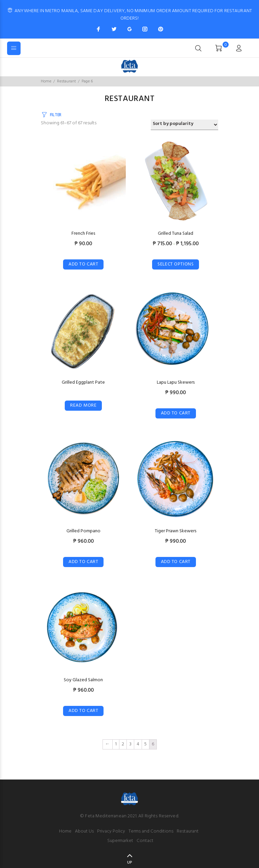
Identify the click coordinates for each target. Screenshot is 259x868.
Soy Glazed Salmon (83, 680)
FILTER (56, 115)
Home (46, 81)
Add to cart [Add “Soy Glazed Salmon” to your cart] (83, 711)
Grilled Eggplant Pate (83, 382)
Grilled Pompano (83, 531)
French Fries (83, 234)
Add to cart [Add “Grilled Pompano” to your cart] (83, 562)
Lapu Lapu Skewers (176, 382)
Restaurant (66, 81)
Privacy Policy (111, 831)
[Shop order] (184, 125)
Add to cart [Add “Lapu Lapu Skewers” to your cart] (176, 413)
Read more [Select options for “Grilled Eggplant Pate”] (83, 405)
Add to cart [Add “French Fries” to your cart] (83, 264)
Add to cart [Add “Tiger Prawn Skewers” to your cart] (176, 562)
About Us (84, 831)
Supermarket (120, 841)
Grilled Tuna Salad (176, 234)
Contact (145, 841)
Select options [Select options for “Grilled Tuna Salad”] (176, 264)
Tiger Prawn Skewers (176, 531)
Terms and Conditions (151, 831)
